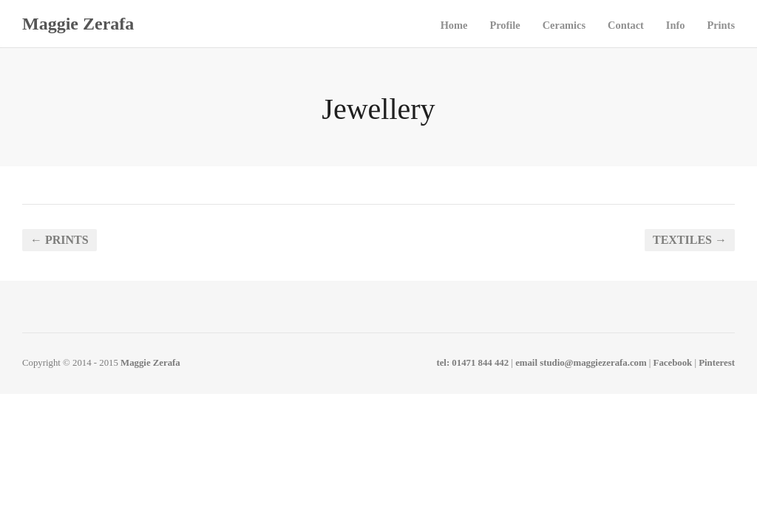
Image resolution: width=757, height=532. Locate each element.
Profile (505, 25)
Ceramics (564, 25)
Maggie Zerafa (78, 24)
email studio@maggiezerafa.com (581, 363)
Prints (721, 25)
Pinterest (717, 363)
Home (454, 25)
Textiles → (690, 240)
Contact (626, 25)
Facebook (673, 363)
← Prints (60, 240)
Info (676, 25)
